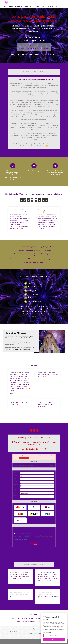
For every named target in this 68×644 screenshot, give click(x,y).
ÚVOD (6, 7)
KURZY (11, 7)
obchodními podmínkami (27, 533)
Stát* (15, 493)
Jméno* (16, 478)
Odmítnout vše (54, 636)
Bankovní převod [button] (20, 520)
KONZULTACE (18, 7)
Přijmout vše (54, 639)
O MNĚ (38, 7)
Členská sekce (59, 7)
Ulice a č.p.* (17, 484)
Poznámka (16, 496)
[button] (20, 507)
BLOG (32, 7)
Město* (16, 487)
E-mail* (16, 473)
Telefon (16, 476)
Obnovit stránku (24, 458)
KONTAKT (51, 7)
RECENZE (26, 7)
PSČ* (15, 490)
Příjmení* (16, 481)
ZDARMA (44, 7)
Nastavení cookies (48, 633)
